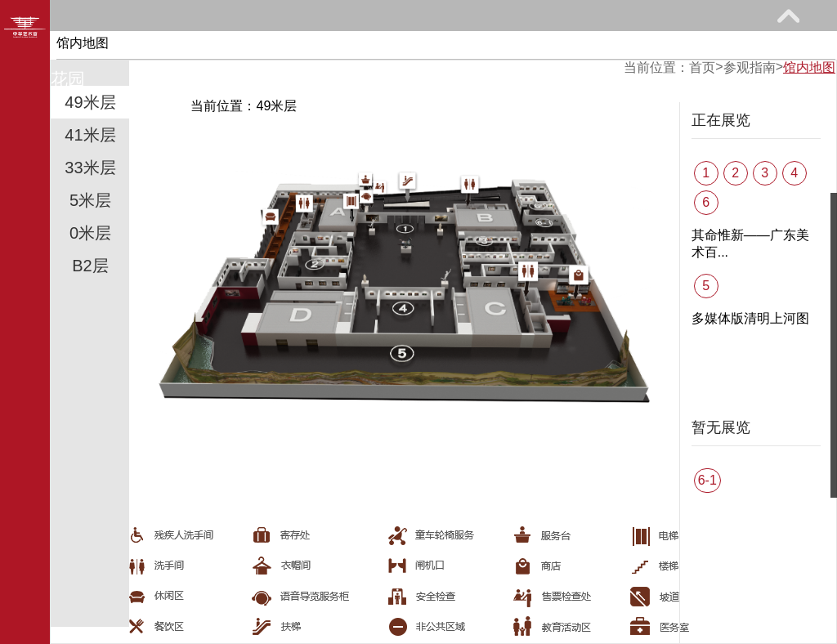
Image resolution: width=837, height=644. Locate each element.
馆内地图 (809, 67)
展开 (788, 16)
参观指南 (143, 46)
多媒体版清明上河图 (750, 318)
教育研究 (397, 46)
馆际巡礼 (651, 46)
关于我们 (177, 79)
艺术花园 (51, 79)
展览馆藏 (271, 46)
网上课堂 (525, 46)
